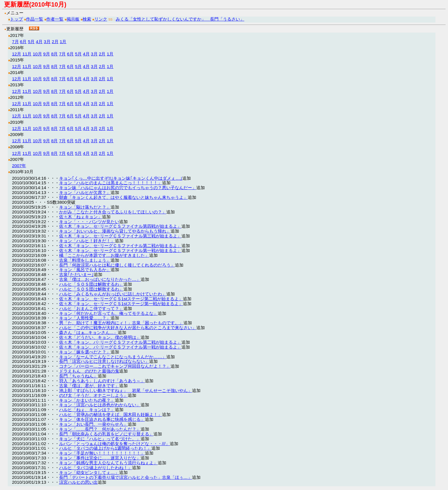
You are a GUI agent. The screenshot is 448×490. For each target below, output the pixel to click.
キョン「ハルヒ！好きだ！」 (87, 241)
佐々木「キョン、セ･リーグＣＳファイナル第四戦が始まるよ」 (120, 226)
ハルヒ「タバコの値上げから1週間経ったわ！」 (105, 448)
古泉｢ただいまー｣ (76, 274)
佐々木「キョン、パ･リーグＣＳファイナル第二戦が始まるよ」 (120, 342)
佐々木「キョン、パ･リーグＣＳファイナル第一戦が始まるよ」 (120, 347)
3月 (47, 42)
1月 (63, 42)
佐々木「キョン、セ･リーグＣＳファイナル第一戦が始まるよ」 (120, 250)
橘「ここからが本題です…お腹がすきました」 (104, 255)
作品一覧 (35, 19)
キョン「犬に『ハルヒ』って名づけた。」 (100, 439)
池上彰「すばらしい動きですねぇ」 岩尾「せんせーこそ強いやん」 (126, 390)
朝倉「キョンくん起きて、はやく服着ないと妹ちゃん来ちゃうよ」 (123, 197)
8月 (55, 54)
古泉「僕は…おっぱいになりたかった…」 (100, 279)
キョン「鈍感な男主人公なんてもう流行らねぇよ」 (108, 463)
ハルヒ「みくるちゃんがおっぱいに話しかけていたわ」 (113, 294)
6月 (23, 42)
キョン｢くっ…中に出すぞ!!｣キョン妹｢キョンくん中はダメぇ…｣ (121, 178)
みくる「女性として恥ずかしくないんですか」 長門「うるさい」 (180, 19)
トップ (16, 19)
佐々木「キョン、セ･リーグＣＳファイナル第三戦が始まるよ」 (120, 236)
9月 (47, 54)
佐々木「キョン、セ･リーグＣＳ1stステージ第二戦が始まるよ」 (121, 299)
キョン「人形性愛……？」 (85, 318)
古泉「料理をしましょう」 (85, 260)
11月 (27, 54)
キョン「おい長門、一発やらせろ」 (93, 424)
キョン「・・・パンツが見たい (89, 222)
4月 (39, 42)
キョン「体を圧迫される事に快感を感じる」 (102, 419)
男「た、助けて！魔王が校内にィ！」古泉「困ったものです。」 (121, 323)
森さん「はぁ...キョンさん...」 (89, 332)
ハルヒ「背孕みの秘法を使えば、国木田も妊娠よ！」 (111, 414)
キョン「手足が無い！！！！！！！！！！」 (102, 453)
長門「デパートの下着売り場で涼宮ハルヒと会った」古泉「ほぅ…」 (126, 477)
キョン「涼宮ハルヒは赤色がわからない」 (100, 405)
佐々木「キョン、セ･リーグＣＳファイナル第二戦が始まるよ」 (120, 246)
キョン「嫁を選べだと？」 (85, 352)
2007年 (19, 166)
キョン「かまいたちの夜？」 (87, 400)
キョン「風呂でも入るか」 (85, 270)
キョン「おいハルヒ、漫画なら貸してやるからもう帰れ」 (115, 231)
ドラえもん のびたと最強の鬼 (89, 371)
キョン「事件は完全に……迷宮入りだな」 (100, 458)
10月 (37, 54)
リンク (101, 19)
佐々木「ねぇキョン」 (81, 217)
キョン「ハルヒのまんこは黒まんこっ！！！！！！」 (111, 183)
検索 (87, 19)
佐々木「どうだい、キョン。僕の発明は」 (100, 337)
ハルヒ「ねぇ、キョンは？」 (87, 410)
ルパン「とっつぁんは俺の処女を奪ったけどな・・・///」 (115, 444)
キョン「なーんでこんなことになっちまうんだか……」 (113, 357)
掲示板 (73, 19)
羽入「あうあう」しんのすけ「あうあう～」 (102, 381)
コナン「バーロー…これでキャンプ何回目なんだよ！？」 (115, 366)
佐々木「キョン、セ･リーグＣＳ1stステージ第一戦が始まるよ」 (121, 304)
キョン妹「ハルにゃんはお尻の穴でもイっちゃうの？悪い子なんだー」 (128, 188)
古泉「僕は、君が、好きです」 (89, 386)
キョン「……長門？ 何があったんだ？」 (100, 429)
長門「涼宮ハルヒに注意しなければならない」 (104, 361)
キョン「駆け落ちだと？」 (85, 207)
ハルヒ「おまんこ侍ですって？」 (91, 308)
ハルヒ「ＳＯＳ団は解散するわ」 (91, 284)
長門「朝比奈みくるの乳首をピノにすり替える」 (106, 434)
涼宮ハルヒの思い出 (78, 482)
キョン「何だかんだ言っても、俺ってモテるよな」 (108, 313)
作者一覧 (55, 19)
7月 (15, 42)
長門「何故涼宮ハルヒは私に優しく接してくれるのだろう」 (117, 265)
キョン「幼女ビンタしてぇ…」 (89, 472)
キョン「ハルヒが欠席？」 (85, 192)
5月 (31, 42)
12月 (17, 54)
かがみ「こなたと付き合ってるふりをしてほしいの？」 (113, 212)
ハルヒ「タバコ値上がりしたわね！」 (96, 468)
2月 (55, 42)
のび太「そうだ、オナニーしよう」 (93, 395)
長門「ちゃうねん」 (78, 376)
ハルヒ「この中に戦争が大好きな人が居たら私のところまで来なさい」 (128, 328)
